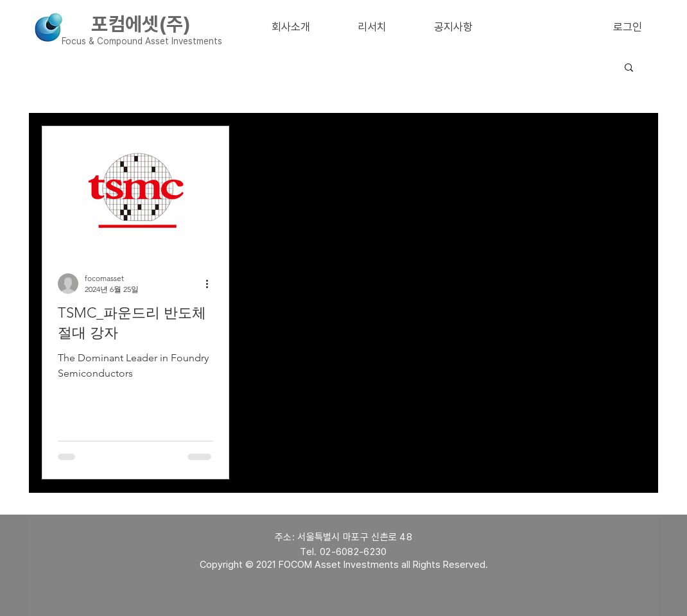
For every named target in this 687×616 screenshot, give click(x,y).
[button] (629, 68)
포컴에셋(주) (141, 24)
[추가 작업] (211, 284)
